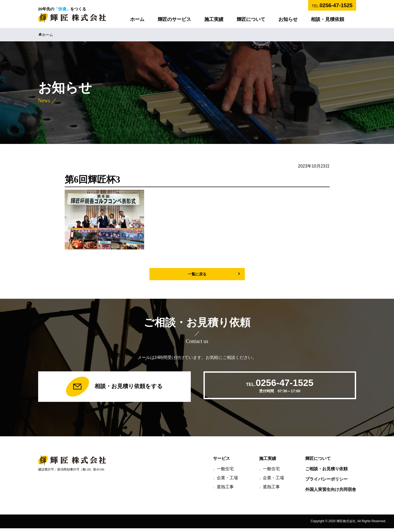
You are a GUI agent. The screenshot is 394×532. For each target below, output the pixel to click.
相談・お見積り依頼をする (114, 389)
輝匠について (251, 19)
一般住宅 (225, 472)
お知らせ (288, 19)
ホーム (137, 19)
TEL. (332, 5)
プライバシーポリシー (326, 483)
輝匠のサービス (174, 19)
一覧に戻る (197, 274)
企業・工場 (227, 481)
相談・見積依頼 (327, 19)
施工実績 (214, 19)
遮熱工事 (225, 490)
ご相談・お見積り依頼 (326, 472)
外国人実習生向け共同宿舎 (331, 493)
